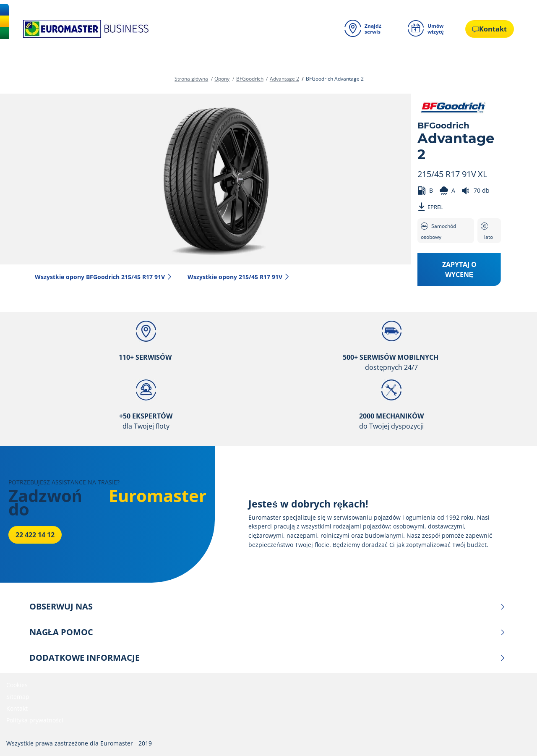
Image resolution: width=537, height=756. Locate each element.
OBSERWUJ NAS (267, 607)
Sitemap (18, 697)
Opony (222, 79)
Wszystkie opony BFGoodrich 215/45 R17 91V (104, 277)
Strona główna (191, 79)
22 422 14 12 (35, 535)
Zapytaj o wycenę (459, 269)
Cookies (17, 685)
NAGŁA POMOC (267, 632)
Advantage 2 (284, 79)
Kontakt (17, 708)
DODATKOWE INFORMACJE (267, 658)
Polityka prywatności (35, 720)
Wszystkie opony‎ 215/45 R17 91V (239, 277)
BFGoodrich (250, 79)
